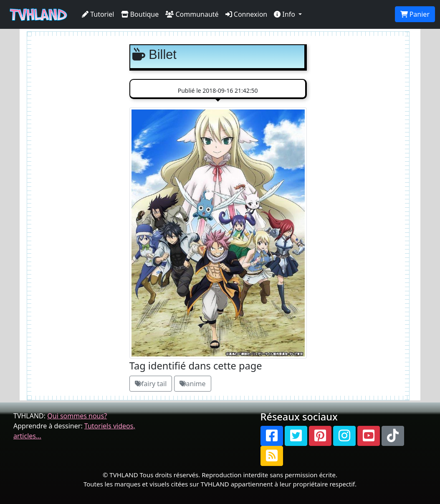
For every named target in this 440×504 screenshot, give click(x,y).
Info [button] (285, 14)
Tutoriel (98, 14)
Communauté (192, 14)
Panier (415, 14)
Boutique (140, 14)
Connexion (247, 14)
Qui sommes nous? (77, 416)
